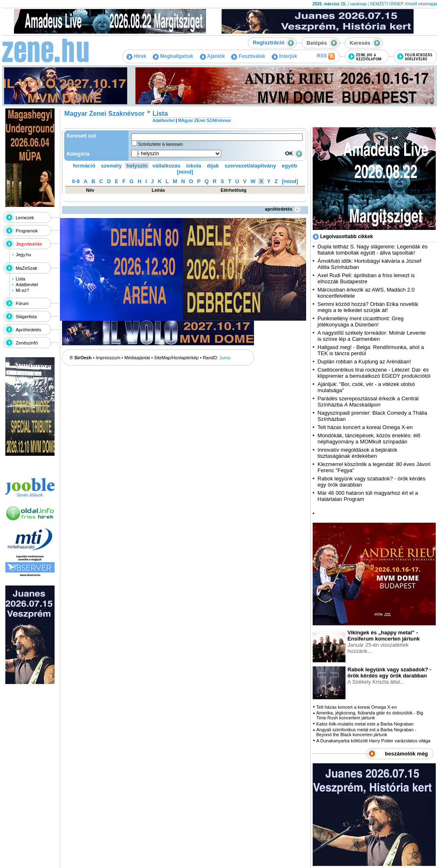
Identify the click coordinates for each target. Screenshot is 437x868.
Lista (20, 279)
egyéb (290, 166)
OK (294, 153)
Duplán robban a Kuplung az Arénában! (364, 362)
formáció (84, 166)
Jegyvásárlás (29, 244)
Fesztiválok (248, 56)
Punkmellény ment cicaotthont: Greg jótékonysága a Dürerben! (361, 321)
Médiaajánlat (137, 358)
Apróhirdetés (28, 330)
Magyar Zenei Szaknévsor (105, 114)
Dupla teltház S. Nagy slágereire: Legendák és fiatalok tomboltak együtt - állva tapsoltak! (373, 250)
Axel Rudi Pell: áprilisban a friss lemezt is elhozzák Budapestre (366, 278)
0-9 (76, 181)
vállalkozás (166, 166)
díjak (213, 166)
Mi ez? (22, 290)
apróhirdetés (283, 209)
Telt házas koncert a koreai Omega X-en (365, 427)
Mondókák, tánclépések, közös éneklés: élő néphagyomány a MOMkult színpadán (369, 439)
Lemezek (25, 218)
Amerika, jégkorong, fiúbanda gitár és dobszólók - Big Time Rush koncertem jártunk (370, 715)
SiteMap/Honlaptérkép (176, 358)
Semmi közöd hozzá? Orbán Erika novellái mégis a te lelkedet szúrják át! (368, 307)
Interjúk (284, 56)
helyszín (137, 166)
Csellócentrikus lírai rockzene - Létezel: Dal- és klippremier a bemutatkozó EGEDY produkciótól (374, 373)
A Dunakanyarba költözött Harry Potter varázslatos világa (373, 741)
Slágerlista (26, 317)
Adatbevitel (27, 285)
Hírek (136, 56)
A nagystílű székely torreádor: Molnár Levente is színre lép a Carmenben (372, 336)
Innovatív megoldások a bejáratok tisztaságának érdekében (357, 453)
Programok (27, 231)
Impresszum (108, 358)
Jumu (225, 358)
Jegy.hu (23, 255)
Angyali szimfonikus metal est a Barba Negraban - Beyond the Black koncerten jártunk (366, 732)
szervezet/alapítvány (250, 166)
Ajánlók (212, 56)
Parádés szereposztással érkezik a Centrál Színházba (368, 402)
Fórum (22, 303)
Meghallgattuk (173, 56)
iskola (193, 166)
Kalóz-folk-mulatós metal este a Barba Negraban (365, 724)
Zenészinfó (27, 343)
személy (111, 166)
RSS (326, 56)
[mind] (185, 172)
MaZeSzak (26, 268)
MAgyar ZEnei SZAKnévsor (205, 121)
